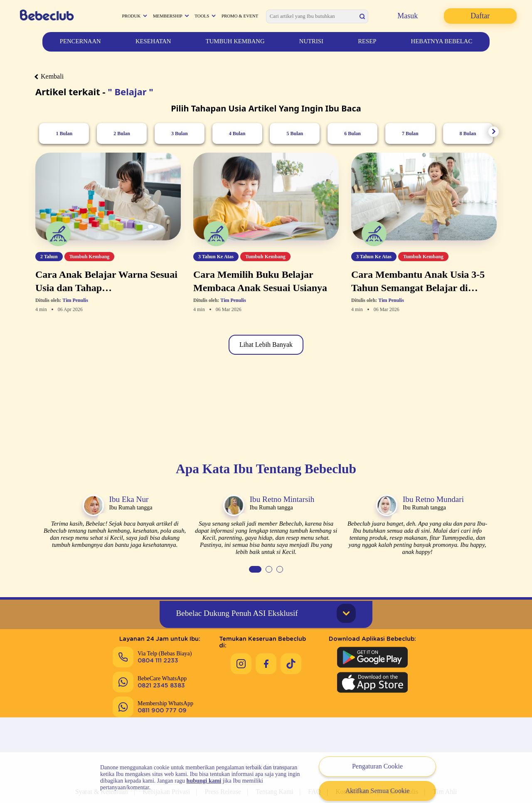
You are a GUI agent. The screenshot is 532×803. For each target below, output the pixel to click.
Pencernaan (80, 41)
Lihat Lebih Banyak (266, 345)
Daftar (480, 16)
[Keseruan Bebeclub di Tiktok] (291, 656)
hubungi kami (204, 781)
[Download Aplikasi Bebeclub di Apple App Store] (372, 681)
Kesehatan (153, 41)
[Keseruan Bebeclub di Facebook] (266, 656)
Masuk (408, 16)
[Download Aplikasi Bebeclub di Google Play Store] (372, 656)
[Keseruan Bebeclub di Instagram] (241, 656)
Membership (168, 16)
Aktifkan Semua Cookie (378, 791)
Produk (131, 16)
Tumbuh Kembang (235, 41)
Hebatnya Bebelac (442, 41)
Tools (202, 16)
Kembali (49, 76)
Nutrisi (311, 41)
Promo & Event (240, 16)
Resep (367, 41)
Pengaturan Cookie (377, 766)
